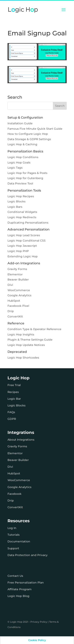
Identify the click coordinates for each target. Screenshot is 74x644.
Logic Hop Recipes (21, 196)
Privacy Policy (39, 622)
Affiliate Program (20, 589)
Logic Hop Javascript (22, 246)
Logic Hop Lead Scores (24, 235)
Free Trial (14, 385)
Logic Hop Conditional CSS (27, 241)
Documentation (19, 541)
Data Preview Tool (20, 183)
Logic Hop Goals (19, 162)
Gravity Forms (17, 269)
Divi (10, 285)
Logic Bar (14, 399)
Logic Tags (15, 168)
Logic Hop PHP (18, 251)
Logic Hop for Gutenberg (25, 178)
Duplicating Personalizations (28, 223)
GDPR (12, 419)
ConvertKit (15, 316)
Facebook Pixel (18, 306)
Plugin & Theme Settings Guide (30, 340)
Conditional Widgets (22, 212)
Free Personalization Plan (26, 583)
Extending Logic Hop (23, 256)
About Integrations (21, 440)
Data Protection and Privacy (28, 555)
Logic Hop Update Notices (26, 345)
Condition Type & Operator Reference (34, 329)
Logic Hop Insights (21, 334)
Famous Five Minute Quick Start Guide (35, 129)
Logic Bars (15, 207)
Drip (11, 311)
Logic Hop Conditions (23, 157)
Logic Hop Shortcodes (23, 358)
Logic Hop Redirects (22, 217)
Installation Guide (20, 123)
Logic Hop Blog (18, 596)
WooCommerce (19, 290)
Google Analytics (19, 295)
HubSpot (14, 301)
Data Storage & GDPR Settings (29, 139)
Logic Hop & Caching (22, 144)
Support (13, 548)
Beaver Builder (18, 280)
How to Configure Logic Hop (28, 134)
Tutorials (14, 535)
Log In (12, 528)
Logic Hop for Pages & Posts (27, 173)
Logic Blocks (16, 201)
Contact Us (15, 576)
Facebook (15, 494)
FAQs (11, 412)
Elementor (15, 274)
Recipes (13, 392)
